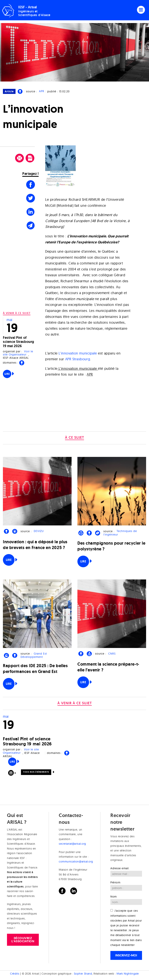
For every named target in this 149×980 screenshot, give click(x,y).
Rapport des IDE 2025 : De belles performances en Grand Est (35, 669)
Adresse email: (120, 868)
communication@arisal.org (76, 862)
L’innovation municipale (78, 353)
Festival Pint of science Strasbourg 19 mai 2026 (19, 342)
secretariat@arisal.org (72, 844)
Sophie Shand (83, 974)
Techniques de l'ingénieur (120, 533)
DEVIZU (39, 531)
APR (42, 91)
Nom (114, 897)
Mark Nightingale (128, 974)
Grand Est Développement (34, 655)
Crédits (15, 974)
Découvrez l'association (23, 940)
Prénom (115, 882)
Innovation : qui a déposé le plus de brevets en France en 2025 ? (35, 545)
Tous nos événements (36, 772)
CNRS (112, 654)
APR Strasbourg (78, 359)
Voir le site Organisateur (18, 353)
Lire (7, 374)
